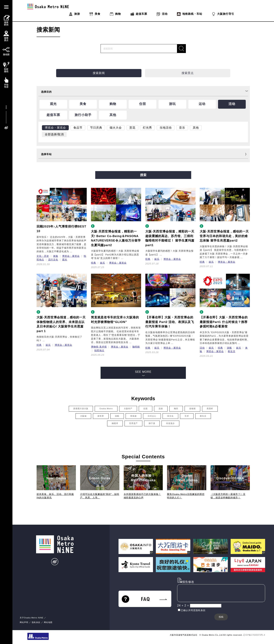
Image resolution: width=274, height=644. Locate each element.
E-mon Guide (100, 478)
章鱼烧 (133, 416)
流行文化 (53, 260)
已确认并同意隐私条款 (193, 610)
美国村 (210, 409)
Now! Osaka (56, 478)
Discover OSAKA (230, 478)
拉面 (146, 409)
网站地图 (48, 622)
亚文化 (170, 416)
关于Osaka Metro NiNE (32, 618)
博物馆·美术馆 (99, 347)
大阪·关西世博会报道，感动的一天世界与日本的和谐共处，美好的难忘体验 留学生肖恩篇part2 (224, 236)
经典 (93, 263)
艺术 (187, 416)
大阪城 (83, 416)
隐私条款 (36, 622)
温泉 (161, 409)
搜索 (143, 175)
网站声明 (24, 622)
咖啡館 (136, 347)
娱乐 (103, 263)
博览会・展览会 (71, 256)
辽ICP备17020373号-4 (254, 635)
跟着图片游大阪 (81, 409)
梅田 (176, 409)
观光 (65, 260)
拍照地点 (99, 350)
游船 (229, 348)
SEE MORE (143, 374)
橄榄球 (115, 423)
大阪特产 (128, 409)
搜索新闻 (99, 73)
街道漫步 (170, 423)
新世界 (101, 416)
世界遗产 (133, 423)
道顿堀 (192, 409)
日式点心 (152, 416)
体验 (56, 256)
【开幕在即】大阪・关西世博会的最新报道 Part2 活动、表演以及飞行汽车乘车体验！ (170, 322)
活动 (202, 348)
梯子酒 (152, 423)
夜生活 (232, 351)
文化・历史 (43, 256)
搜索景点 (188, 73)
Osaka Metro (106, 409)
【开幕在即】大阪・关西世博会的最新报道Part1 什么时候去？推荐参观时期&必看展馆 (224, 322)
